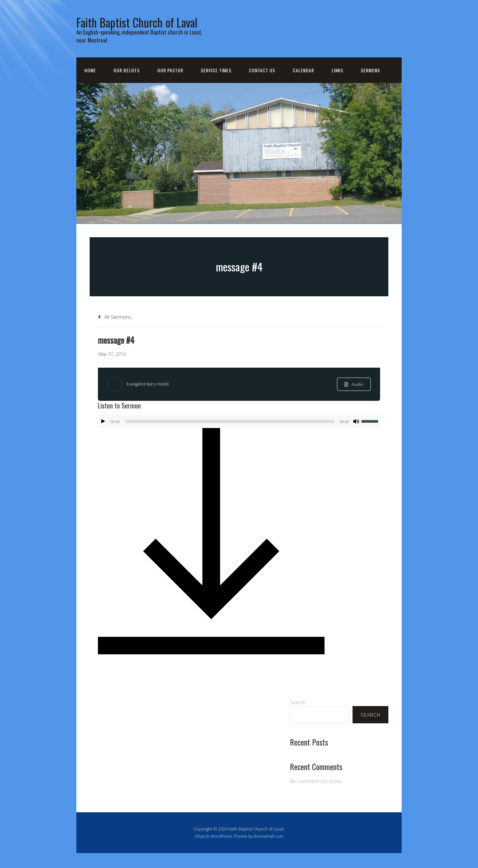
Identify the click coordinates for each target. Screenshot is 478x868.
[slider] (230, 436)
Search (298, 717)
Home (90, 85)
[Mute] (356, 436)
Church (202, 851)
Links (337, 85)
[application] (239, 436)
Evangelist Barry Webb (150, 399)
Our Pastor (170, 85)
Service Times (216, 85)
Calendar (303, 85)
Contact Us (262, 85)
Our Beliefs (127, 85)
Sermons (370, 85)
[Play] (103, 436)
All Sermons (115, 332)
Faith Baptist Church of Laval (139, 28)
